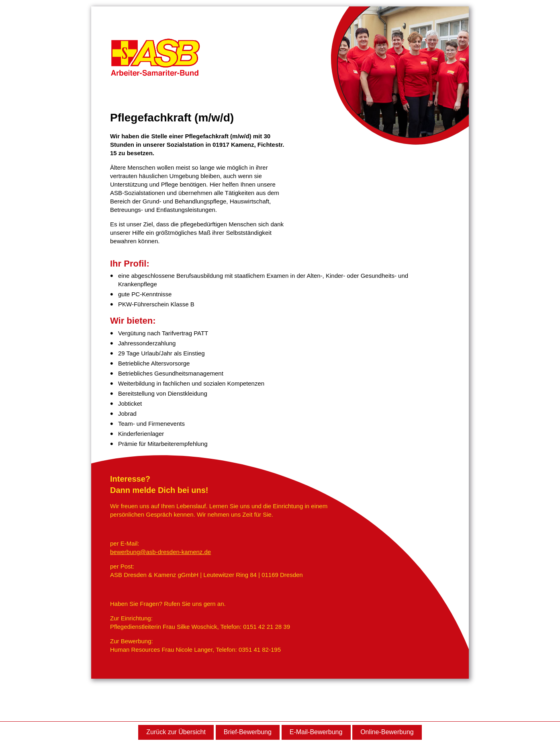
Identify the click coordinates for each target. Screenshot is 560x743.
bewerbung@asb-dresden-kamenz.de (160, 552)
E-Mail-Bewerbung (316, 732)
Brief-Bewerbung (248, 732)
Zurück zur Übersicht (176, 732)
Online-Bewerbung (387, 732)
